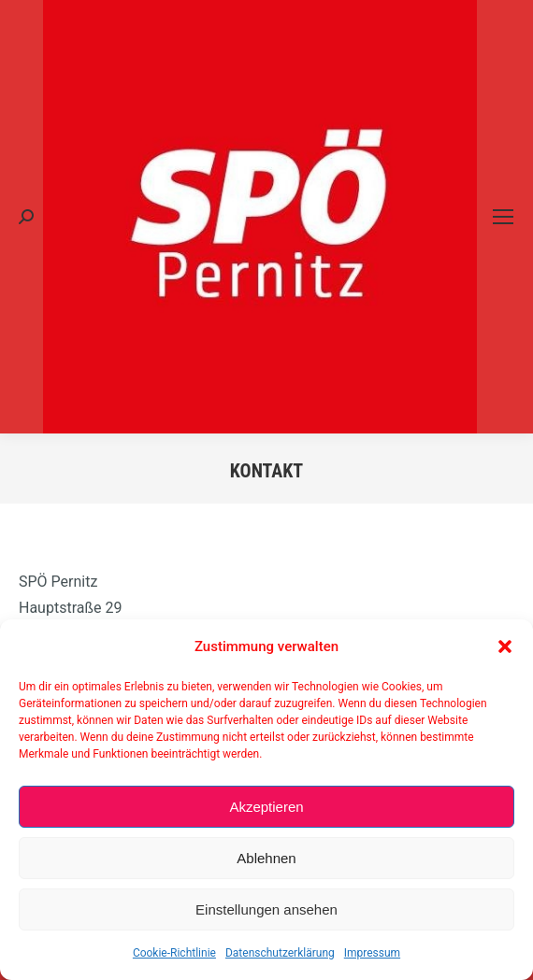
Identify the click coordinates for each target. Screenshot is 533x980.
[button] (505, 646)
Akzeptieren (266, 807)
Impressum (372, 953)
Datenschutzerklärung (280, 953)
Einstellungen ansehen (266, 909)
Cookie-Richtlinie (174, 953)
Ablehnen (266, 858)
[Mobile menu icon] (503, 217)
